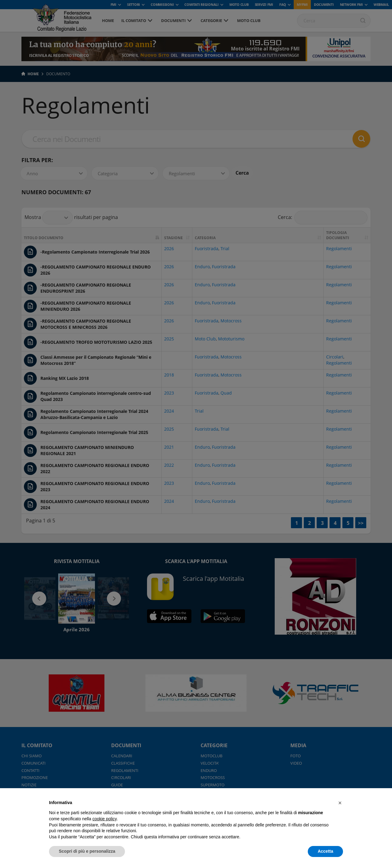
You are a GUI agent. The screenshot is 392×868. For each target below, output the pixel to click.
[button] (340, 803)
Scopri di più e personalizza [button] (87, 851)
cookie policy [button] (105, 819)
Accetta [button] (325, 851)
